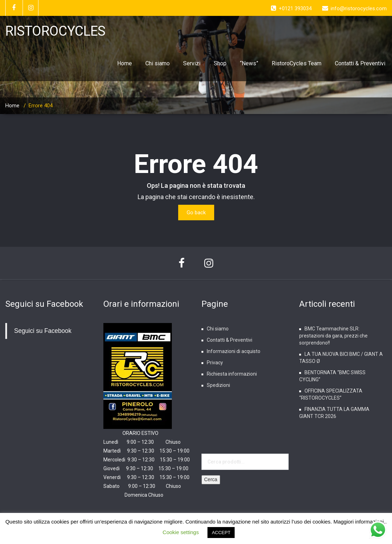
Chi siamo (158, 63)
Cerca (211, 479)
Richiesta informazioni (232, 374)
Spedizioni (218, 385)
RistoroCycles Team (297, 63)
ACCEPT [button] (221, 533)
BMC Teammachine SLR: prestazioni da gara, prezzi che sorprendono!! (333, 336)
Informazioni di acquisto (234, 351)
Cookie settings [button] (181, 532)
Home (125, 63)
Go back (196, 213)
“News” (249, 63)
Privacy (215, 363)
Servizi (192, 63)
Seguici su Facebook (44, 304)
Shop (220, 63)
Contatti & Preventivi (360, 63)
